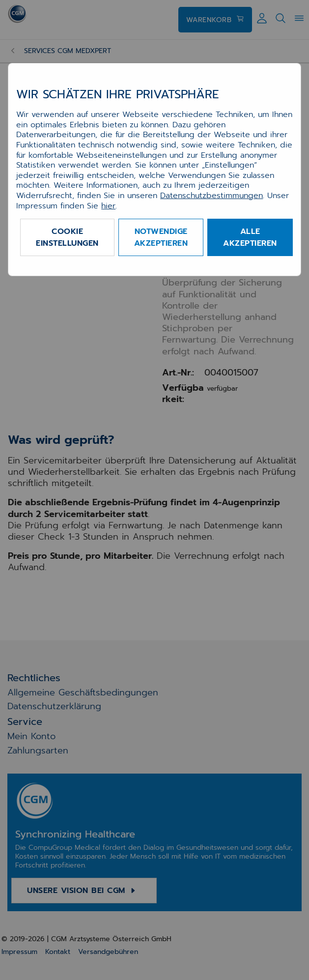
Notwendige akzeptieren (161, 237)
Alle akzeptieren (250, 237)
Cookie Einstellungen (67, 237)
